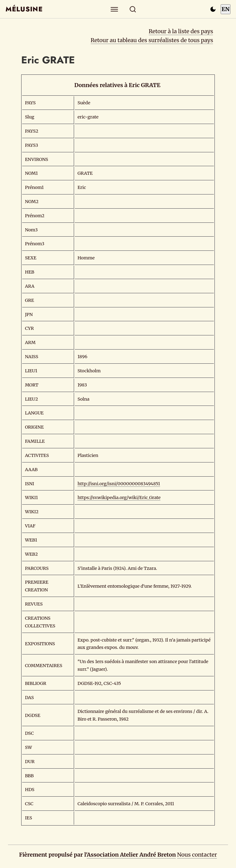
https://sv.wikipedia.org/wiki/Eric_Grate (119, 498)
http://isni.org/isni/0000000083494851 (119, 484)
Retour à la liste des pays (181, 31)
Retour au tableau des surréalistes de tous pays (152, 40)
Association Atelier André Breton (131, 855)
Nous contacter (197, 855)
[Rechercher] (133, 9)
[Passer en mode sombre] (213, 9)
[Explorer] (114, 9)
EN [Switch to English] (226, 9)
